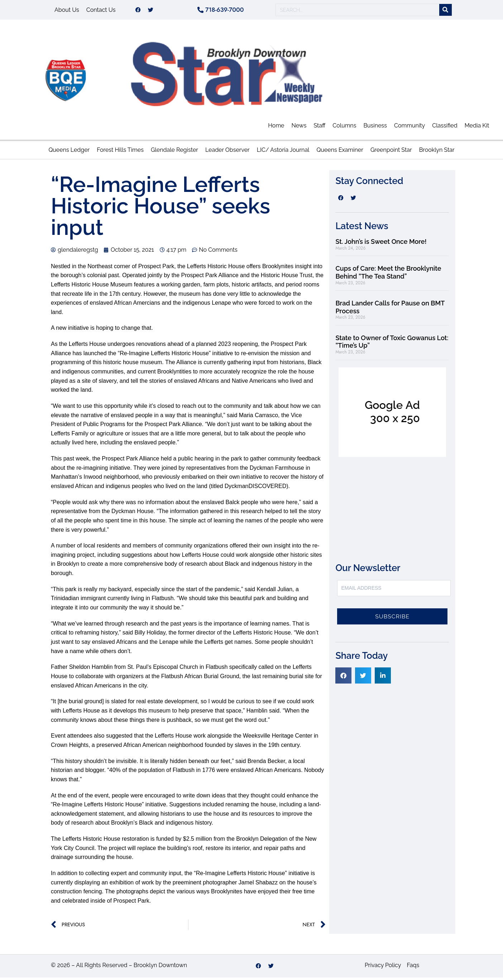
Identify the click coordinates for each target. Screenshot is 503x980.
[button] (343, 678)
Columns (344, 128)
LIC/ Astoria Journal (283, 152)
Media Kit (477, 128)
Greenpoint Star (391, 152)
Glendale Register (174, 152)
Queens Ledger (69, 152)
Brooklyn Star (437, 152)
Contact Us (101, 11)
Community (409, 128)
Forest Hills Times (120, 152)
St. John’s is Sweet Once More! (381, 244)
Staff (319, 128)
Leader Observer (227, 152)
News (299, 128)
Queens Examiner (340, 152)
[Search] (445, 11)
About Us (67, 11)
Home (276, 128)
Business (375, 128)
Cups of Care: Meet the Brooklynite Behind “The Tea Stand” (388, 275)
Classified (445, 128)
